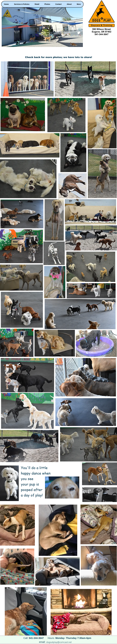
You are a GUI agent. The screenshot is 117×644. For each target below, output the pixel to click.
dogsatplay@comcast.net (59, 642)
